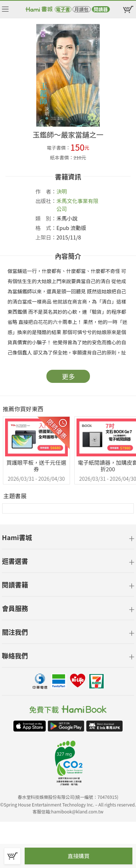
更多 (69, 376)
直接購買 (78, 856)
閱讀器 (101, 9)
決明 (62, 191)
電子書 (63, 9)
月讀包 (81, 9)
